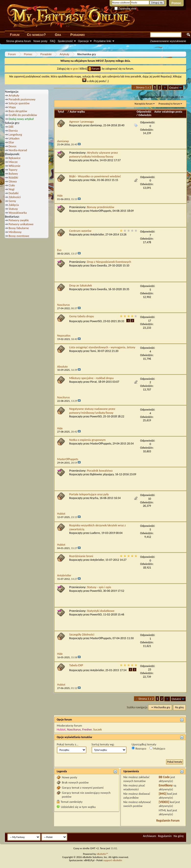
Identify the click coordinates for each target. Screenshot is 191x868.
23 (150, 669)
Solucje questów (19, 103)
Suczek (98, 729)
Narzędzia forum (144, 104)
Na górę (180, 707)
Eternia (13, 131)
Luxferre (95, 533)
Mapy (12, 107)
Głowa (13, 181)
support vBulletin (113, 860)
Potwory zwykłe (19, 220)
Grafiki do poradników (23, 115)
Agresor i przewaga (81, 122)
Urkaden (14, 138)
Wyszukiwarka (18, 213)
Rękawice (15, 158)
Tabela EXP (76, 665)
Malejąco (157, 748)
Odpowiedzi (144, 112)
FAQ (53, 41)
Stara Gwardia (99, 265)
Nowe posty (40, 41)
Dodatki (14, 193)
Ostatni (176, 88)
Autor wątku (77, 112)
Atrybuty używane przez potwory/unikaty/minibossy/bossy (94, 154)
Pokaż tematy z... (68, 744)
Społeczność (65, 41)
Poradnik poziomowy (22, 99)
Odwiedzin (145, 115)
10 (150, 499)
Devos (12, 146)
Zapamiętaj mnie (125, 9)
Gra (58, 35)
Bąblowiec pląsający (102, 474)
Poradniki (78, 35)
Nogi (11, 189)
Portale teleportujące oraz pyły (89, 494)
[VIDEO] (164, 802)
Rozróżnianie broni (81, 556)
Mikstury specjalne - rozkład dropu (91, 378)
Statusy (13, 209)
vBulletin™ (102, 854)
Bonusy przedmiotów (101, 207)
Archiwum (149, 836)
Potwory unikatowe (21, 224)
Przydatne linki (102, 41)
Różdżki (13, 177)
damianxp (96, 125)
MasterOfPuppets (101, 211)
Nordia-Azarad (18, 150)
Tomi (93, 351)
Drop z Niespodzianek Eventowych (109, 262)
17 (150, 321)
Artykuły (14, 95)
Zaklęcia (14, 205)
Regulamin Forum (168, 820)
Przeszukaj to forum (169, 104)
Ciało (12, 185)
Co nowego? (36, 35)
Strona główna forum (19, 41)
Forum (15, 35)
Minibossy (15, 232)
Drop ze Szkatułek (81, 285)
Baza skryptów (18, 111)
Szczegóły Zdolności (82, 634)
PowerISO (96, 321)
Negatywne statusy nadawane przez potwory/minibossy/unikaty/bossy (92, 411)
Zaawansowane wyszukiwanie (168, 41)
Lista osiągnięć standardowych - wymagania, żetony (102, 347)
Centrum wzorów (80, 231)
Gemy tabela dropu (82, 316)
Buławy (13, 174)
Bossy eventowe (19, 236)
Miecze (13, 162)
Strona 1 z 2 (144, 87)
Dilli (11, 127)
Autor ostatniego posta (168, 112)
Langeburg (15, 134)
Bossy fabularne (19, 228)
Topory (13, 170)
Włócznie (15, 166)
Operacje (83, 41)
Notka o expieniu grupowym (87, 440)
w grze (74, 69)
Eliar (11, 142)
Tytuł (62, 112)
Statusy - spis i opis (99, 587)
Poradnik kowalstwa (100, 471)
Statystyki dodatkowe (101, 611)
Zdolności (15, 197)
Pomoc (176, 3)
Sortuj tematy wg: (103, 744)
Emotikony (166, 785)
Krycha (94, 160)
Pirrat (94, 382)
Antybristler (97, 234)
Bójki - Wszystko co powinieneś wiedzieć (95, 176)
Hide (93, 180)
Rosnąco (139, 748)
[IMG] (163, 794)
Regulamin (165, 836)
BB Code (164, 777)
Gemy (12, 201)
